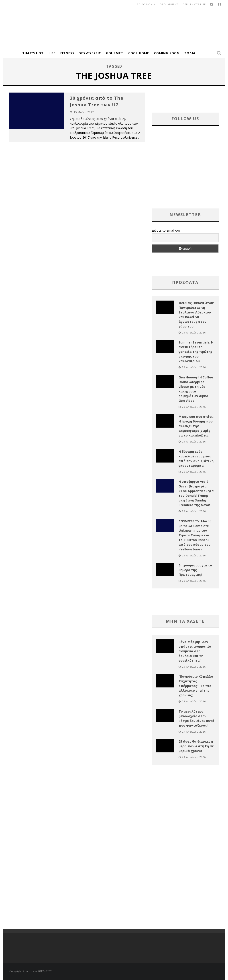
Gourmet (115, 53)
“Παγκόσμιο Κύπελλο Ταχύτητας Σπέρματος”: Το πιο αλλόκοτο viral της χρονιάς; (196, 686)
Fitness (67, 53)
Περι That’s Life (194, 4)
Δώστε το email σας (166, 230)
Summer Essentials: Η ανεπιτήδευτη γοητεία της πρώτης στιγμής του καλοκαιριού (196, 352)
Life (52, 53)
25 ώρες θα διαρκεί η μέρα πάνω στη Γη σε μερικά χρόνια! (196, 746)
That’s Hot (33, 53)
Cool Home (139, 53)
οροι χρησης (169, 4)
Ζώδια (190, 53)
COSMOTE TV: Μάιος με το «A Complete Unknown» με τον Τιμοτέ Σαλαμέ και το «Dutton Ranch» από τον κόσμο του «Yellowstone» (195, 535)
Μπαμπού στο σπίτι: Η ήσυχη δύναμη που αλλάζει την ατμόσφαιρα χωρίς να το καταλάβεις (196, 426)
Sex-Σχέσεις (90, 53)
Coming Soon (167, 53)
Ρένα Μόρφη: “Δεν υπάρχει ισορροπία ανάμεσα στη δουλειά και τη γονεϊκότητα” (195, 651)
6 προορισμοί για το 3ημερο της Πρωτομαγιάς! (195, 570)
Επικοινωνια (146, 4)
